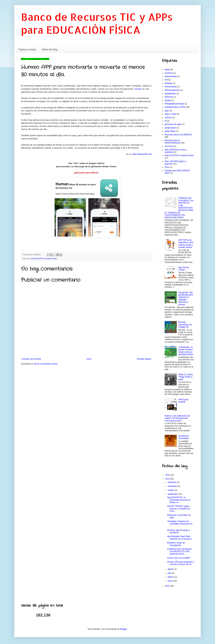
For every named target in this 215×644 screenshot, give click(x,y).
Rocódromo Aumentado (184, 437)
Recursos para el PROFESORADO (172, 142)
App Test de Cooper (184, 269)
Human (138, 89)
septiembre (173, 494)
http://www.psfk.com (142, 154)
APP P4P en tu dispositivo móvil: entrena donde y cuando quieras (186, 244)
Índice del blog (50, 49)
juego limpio (170, 131)
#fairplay (168, 83)
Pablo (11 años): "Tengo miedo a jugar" (186, 377)
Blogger (124, 629)
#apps (167, 70)
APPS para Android (183, 401)
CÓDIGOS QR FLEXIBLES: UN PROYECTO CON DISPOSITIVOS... (180, 552)
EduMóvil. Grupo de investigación (176, 544)
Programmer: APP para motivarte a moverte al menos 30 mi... (180, 563)
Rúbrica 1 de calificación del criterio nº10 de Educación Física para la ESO (177, 418)
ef (165, 121)
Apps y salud (170, 114)
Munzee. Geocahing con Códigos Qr (185, 325)
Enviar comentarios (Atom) (46, 364)
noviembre (173, 486)
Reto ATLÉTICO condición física (44, 259)
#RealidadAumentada (174, 104)
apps (167, 111)
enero (170, 581)
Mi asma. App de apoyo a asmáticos (178, 531)
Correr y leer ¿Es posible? (179, 558)
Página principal (27, 49)
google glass (170, 128)
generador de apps (173, 124)
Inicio (89, 359)
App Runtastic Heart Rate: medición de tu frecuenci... (180, 538)
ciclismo (168, 118)
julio (170, 573)
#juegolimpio (170, 94)
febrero (171, 577)
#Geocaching (171, 87)
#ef (166, 80)
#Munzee (169, 97)
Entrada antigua (144, 359)
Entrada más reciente (31, 359)
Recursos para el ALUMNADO (178, 135)
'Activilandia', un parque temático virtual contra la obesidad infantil (186, 351)
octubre (171, 490)
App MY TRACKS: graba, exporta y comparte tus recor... (179, 509)
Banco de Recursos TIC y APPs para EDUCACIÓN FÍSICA (97, 23)
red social (169, 146)
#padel (168, 100)
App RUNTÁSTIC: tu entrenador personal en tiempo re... (179, 500)
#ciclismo (169, 73)
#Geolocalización (172, 90)
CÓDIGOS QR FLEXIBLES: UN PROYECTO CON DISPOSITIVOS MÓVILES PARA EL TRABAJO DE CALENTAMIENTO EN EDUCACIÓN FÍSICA (179, 208)
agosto (171, 569)
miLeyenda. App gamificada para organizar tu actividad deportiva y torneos (186, 298)
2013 (168, 479)
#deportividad (171, 76)
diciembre (172, 482)
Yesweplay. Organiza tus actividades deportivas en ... (180, 524)
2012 (168, 586)
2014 (168, 475)
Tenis (167, 167)
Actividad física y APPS (175, 107)
